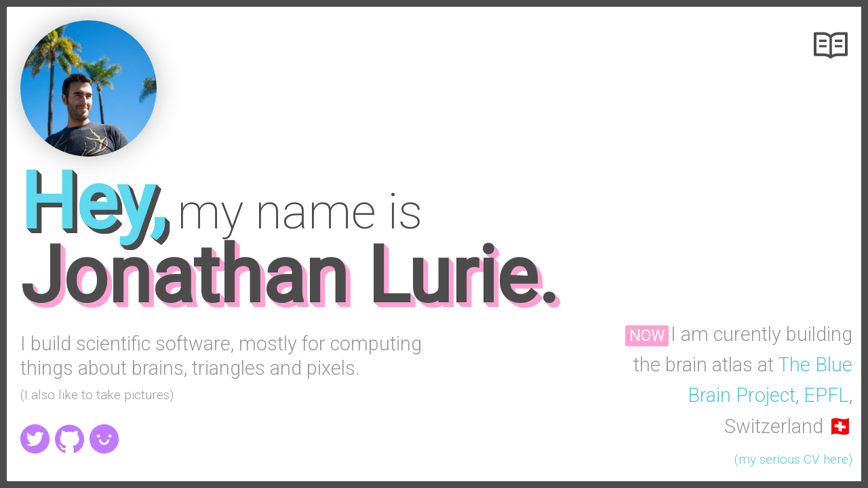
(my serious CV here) (793, 460)
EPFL (826, 395)
